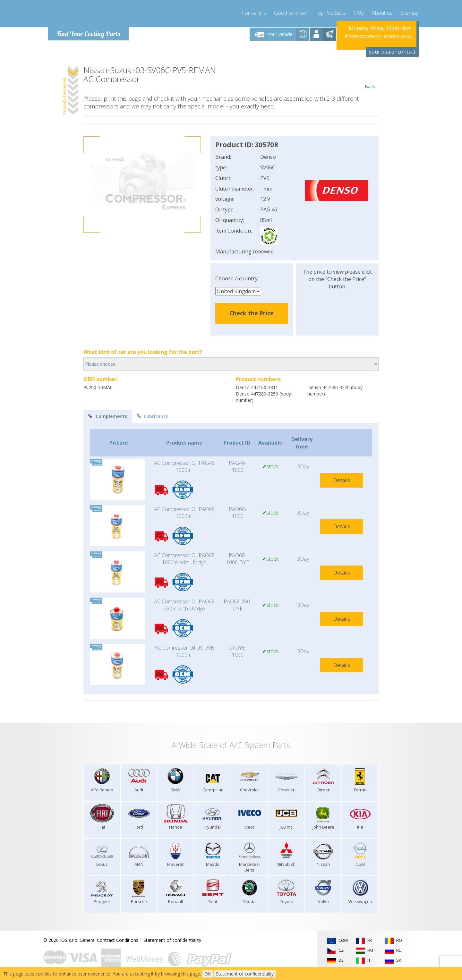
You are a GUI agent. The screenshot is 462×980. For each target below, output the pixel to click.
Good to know (290, 13)
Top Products (330, 13)
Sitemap (410, 13)
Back (370, 78)
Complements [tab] (108, 416)
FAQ (359, 13)
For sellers (254, 13)
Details (342, 480)
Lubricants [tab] (152, 416)
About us (382, 13)
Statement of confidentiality (172, 940)
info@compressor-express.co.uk (378, 36)
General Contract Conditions (109, 940)
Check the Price (252, 313)
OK (208, 974)
